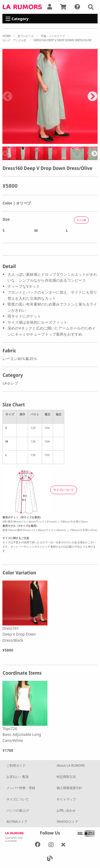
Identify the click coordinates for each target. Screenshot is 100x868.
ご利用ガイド (16, 765)
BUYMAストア (17, 822)
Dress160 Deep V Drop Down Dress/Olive (63, 40)
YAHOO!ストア (67, 822)
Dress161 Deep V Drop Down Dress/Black (19, 634)
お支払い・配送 (18, 777)
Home (7, 36)
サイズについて (18, 799)
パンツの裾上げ (18, 810)
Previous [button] (7, 97)
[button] (91, 7)
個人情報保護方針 (69, 788)
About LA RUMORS (71, 765)
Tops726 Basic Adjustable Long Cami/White (22, 735)
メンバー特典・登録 (21, 788)
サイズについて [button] (64, 490)
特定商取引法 (66, 777)
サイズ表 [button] (81, 220)
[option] (50, 96)
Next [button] (93, 97)
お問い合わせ (66, 810)
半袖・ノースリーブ (53, 36)
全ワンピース (26, 36)
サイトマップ (66, 799)
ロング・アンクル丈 (14, 40)
